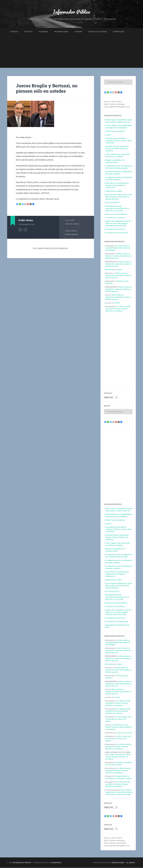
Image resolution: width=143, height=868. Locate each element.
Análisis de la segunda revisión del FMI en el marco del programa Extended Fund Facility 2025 (118, 224)
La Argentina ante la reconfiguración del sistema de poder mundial (119, 167)
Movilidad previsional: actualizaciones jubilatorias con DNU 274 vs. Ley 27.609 (117, 209)
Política (28, 32)
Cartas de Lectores (97, 32)
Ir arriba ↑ (131, 863)
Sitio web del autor (25, 230)
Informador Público (71, 12)
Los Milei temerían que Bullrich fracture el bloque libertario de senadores (117, 149)
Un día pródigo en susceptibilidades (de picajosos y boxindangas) (119, 127)
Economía (43, 32)
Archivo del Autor (20, 230)
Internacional (61, 32)
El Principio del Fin (112, 203)
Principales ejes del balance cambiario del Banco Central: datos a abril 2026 (119, 141)
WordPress (56, 863)
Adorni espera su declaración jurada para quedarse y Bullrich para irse (119, 121)
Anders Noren (118, 863)
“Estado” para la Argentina (115, 131)
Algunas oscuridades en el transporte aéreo (115, 161)
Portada (14, 32)
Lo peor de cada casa (124, 733)
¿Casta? (108, 135)
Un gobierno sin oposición (115, 229)
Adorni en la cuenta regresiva (116, 214)
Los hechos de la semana (115, 218)
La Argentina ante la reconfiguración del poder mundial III (119, 179)
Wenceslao (110, 270)
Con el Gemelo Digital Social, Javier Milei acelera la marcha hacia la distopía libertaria (119, 197)
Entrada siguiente (72, 235)
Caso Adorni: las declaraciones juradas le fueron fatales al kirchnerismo (117, 186)
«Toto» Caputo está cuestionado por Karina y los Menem (118, 156)
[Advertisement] (72, 52)
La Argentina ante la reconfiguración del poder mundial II (119, 173)
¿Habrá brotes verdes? (114, 191)
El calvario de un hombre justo (117, 233)
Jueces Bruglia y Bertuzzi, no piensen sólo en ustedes (47, 88)
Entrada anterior (71, 231)
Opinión (78, 32)
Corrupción (119, 32)
